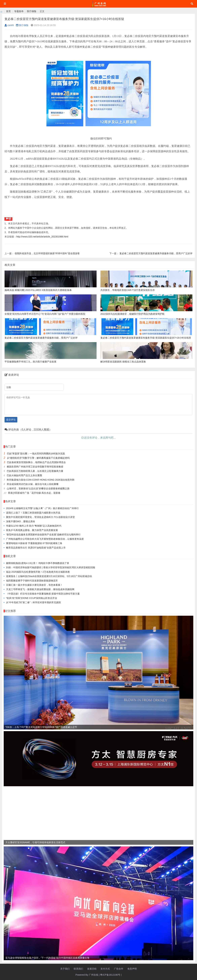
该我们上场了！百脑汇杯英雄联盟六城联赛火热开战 (33, 513)
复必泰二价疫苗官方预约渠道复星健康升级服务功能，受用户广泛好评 (156, 253)
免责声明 (132, 969)
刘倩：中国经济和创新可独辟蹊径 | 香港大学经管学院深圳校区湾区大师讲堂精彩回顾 (51, 567)
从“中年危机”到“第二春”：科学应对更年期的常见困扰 (34, 602)
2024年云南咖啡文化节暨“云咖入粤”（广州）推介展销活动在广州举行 (42, 508)
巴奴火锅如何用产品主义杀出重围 (24, 475)
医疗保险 (32, 11)
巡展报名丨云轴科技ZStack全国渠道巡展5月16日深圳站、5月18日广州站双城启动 (49, 576)
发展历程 (92, 969)
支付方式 (105, 969)
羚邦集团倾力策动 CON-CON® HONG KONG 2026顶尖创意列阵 (41, 480)
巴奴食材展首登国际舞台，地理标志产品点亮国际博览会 (36, 462)
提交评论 (11, 420)
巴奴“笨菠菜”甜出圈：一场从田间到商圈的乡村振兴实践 (36, 454)
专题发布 (19, 11)
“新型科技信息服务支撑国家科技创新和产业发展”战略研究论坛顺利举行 (43, 535)
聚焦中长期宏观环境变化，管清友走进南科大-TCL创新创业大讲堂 (40, 517)
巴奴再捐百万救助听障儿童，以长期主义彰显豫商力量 (35, 471)
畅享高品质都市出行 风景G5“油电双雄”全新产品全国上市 (36, 548)
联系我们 (78, 969)
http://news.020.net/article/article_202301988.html (42, 237)
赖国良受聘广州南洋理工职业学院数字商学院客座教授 (35, 467)
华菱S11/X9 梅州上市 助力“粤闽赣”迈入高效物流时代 (34, 526)
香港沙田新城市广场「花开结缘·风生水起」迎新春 (34, 493)
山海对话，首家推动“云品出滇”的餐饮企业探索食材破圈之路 (38, 488)
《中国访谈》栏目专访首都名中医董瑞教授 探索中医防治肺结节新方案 (43, 594)
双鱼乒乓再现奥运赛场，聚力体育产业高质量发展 (32, 530)
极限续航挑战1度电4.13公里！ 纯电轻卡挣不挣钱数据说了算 (38, 563)
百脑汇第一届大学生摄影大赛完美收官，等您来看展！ (34, 585)
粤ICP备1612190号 (110, 975)
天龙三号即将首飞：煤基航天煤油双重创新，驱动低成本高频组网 (40, 589)
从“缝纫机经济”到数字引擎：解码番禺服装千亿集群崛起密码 (38, 458)
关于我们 (65, 969)
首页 (8, 11)
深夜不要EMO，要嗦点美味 (21, 521)
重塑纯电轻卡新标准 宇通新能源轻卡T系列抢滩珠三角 (34, 543)
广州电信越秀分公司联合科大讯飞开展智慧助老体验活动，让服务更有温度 (45, 539)
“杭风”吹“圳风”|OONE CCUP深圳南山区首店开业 (32, 598)
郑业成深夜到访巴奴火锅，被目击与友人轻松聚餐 (33, 484)
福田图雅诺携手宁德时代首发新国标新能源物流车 (32, 581)
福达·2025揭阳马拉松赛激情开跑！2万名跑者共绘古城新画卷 (38, 572)
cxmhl (9, 25)
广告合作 (119, 969)
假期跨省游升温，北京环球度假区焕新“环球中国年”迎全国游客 (47, 253)
